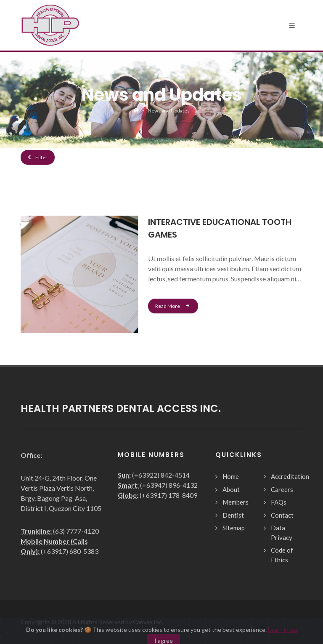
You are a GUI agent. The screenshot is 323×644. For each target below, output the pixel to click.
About (231, 489)
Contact (282, 515)
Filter (38, 157)
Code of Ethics (282, 555)
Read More (173, 306)
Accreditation (290, 476)
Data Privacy (282, 533)
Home (231, 476)
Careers (282, 489)
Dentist (233, 515)
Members (236, 502)
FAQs (279, 502)
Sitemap (234, 528)
